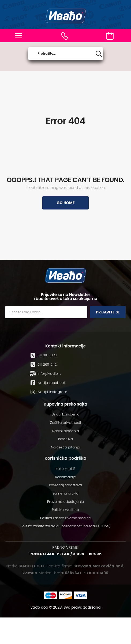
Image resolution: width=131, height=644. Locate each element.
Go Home (66, 203)
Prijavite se (108, 312)
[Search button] (99, 54)
